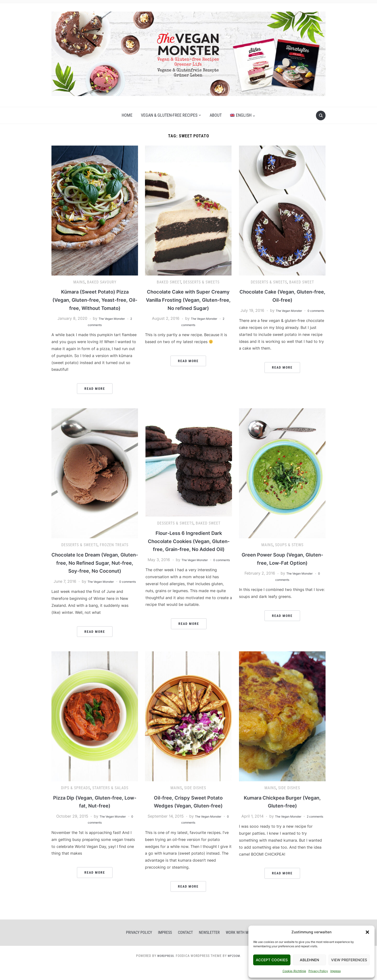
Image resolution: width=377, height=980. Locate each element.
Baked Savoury (102, 282)
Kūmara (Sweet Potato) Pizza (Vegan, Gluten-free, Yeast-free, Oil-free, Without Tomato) (95, 300)
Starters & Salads (110, 802)
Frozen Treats (114, 545)
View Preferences (349, 960)
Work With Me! (239, 947)
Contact (185, 947)
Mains (79, 282)
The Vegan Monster (111, 318)
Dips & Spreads (76, 802)
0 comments (95, 837)
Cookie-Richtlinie (294, 971)
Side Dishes (195, 802)
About (216, 115)
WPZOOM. (236, 970)
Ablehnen (309, 960)
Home (127, 115)
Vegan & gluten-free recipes (169, 115)
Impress (336, 971)
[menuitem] (243, 115)
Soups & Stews (289, 545)
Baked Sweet (169, 282)
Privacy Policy (318, 971)
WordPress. (165, 970)
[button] (367, 932)
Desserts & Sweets (201, 282)
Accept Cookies (272, 960)
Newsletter (209, 947)
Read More (95, 389)
